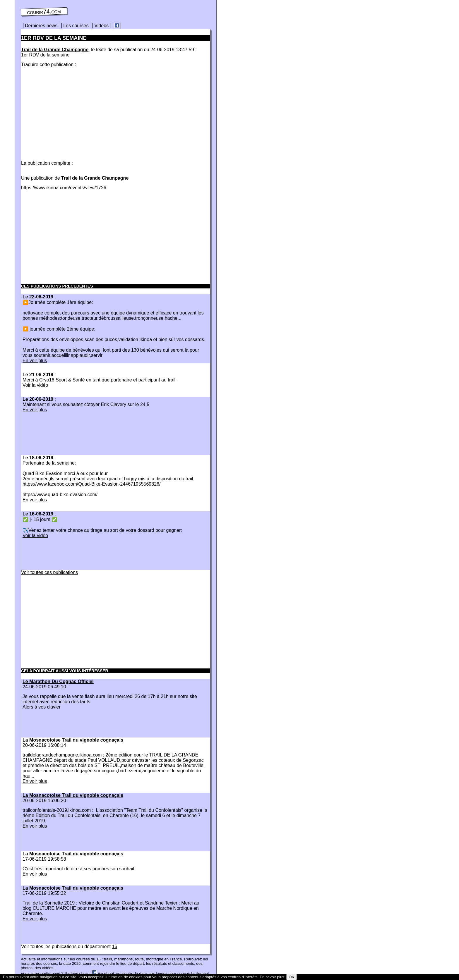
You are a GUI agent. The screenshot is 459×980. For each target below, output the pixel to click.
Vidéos (101, 26)
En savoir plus (272, 977)
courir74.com (44, 12)
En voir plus (35, 361)
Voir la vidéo (35, 385)
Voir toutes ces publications (49, 572)
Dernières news (41, 26)
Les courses (76, 26)
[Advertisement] (70, 113)
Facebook (103, 973)
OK (291, 977)
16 (114, 947)
